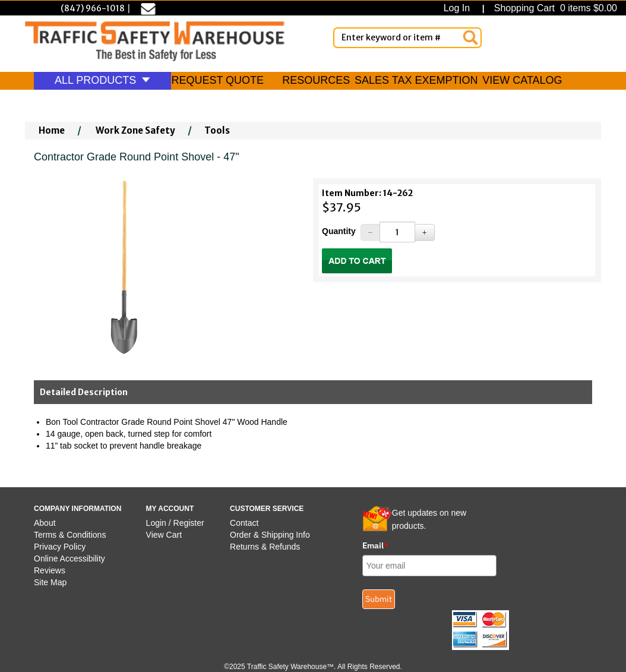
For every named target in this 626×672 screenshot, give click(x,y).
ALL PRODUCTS (102, 80)
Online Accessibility (69, 559)
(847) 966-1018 (93, 8)
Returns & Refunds (265, 547)
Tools (217, 130)
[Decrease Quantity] (371, 232)
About (45, 523)
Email (375, 545)
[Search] (470, 37)
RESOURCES (316, 80)
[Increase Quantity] (425, 232)
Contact (244, 523)
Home (52, 130)
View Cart (164, 535)
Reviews (50, 570)
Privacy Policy (60, 547)
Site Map (50, 582)
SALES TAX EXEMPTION (416, 80)
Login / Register (175, 523)
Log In (459, 8)
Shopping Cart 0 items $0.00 (554, 8)
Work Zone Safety (135, 130)
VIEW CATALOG (522, 80)
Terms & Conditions (70, 535)
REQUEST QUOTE (217, 80)
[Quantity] (397, 232)
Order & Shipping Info (270, 535)
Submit (379, 599)
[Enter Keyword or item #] (407, 38)
